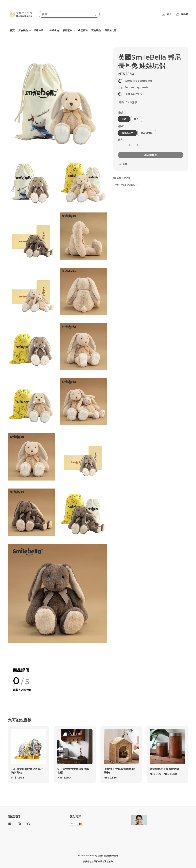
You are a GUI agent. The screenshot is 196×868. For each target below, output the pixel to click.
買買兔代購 (110, 30)
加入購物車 (151, 155)
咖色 (136, 119)
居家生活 (39, 30)
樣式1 (121, 126)
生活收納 (54, 30)
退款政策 (109, 861)
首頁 (12, 30)
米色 (124, 119)
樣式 (121, 113)
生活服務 (83, 30)
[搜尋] (94, 14)
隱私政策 (98, 861)
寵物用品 (96, 30)
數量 (120, 139)
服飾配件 (67, 30)
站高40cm (147, 133)
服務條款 (87, 861)
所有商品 (23, 30)
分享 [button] (123, 164)
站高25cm (127, 133)
